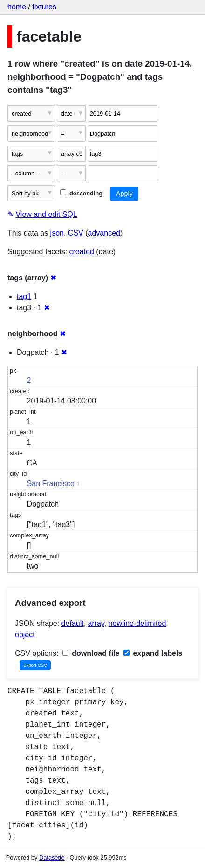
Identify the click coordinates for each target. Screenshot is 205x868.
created (82, 252)
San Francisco (51, 483)
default (73, 623)
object (25, 635)
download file (91, 653)
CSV (76, 233)
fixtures (44, 7)
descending (81, 193)
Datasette (52, 858)
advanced (104, 233)
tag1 (24, 296)
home (17, 7)
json (57, 233)
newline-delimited (137, 623)
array (96, 623)
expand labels (153, 653)
